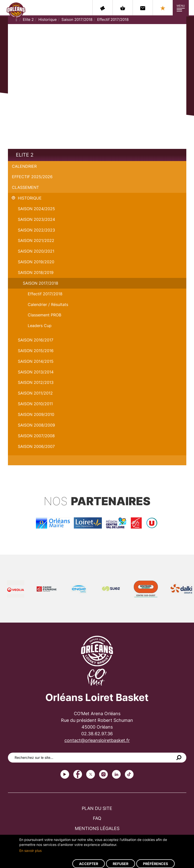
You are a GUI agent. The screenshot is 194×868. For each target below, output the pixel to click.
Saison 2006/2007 (36, 446)
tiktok (129, 774)
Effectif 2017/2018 (113, 19)
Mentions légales (97, 828)
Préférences (155, 864)
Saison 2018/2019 (36, 272)
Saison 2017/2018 (77, 19)
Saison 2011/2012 (35, 393)
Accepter (89, 864)
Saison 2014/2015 (36, 361)
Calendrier (24, 166)
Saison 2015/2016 (36, 351)
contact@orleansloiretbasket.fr (97, 740)
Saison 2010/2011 (35, 404)
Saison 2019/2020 (36, 262)
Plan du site (97, 808)
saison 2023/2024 (36, 219)
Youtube (65, 774)
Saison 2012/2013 (36, 382)
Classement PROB (44, 315)
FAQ (97, 818)
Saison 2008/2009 (36, 425)
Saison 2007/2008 (36, 436)
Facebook (78, 774)
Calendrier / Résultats (48, 304)
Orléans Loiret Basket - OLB (16, 10)
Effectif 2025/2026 (32, 177)
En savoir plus (30, 851)
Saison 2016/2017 (36, 340)
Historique (48, 19)
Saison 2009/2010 (36, 414)
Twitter (91, 774)
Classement (25, 187)
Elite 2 (28, 19)
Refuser (121, 864)
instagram (103, 774)
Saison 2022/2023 (36, 230)
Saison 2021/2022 (36, 240)
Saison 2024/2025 (36, 209)
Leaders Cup (40, 326)
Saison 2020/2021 (36, 251)
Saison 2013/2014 (36, 372)
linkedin (116, 774)
